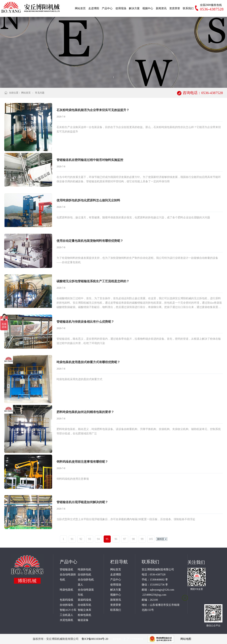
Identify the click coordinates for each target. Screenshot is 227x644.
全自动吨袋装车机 (86, 592)
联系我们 (116, 610)
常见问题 (40, 93)
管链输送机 (66, 569)
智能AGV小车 (68, 610)
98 (133, 539)
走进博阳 (116, 574)
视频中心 (116, 595)
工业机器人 (66, 615)
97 (125, 539)
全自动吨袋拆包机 (68, 577)
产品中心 (116, 580)
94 (98, 539)
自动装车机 (84, 605)
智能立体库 (84, 610)
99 (142, 539)
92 (81, 539)
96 (116, 539)
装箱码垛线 (84, 600)
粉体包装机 (84, 615)
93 (90, 539)
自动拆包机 (84, 574)
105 (151, 539)
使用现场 (116, 585)
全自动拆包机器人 (86, 582)
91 (72, 539)
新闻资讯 (116, 600)
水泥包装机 (66, 620)
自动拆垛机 (66, 605)
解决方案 (116, 590)
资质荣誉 (116, 605)
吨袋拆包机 (84, 569)
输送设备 (83, 620)
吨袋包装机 (66, 590)
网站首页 (26, 93)
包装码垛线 (66, 600)
